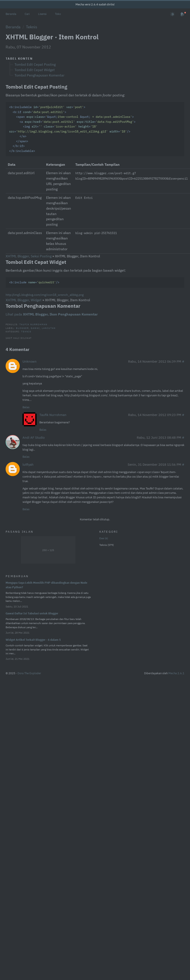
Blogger (22, 328)
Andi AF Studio (34, 437)
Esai (104, 538)
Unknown (30, 361)
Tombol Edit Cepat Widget (35, 70)
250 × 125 (48, 550)
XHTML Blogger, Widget (24, 300)
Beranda (11, 14)
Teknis (32, 27)
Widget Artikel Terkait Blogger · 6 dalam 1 (33, 640)
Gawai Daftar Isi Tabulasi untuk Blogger (32, 613)
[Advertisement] (134, 615)
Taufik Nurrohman (33, 324)
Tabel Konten (19, 59)
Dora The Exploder (29, 673)
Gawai (35, 328)
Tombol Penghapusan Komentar (39, 75)
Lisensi (42, 14)
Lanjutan (49, 328)
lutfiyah (28, 465)
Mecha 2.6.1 (176, 673)
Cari (27, 14)
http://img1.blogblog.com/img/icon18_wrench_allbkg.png (45, 295)
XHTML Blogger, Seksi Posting (29, 256)
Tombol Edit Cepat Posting (35, 64)
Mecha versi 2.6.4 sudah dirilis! (95, 4)
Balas (26, 407)
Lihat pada (52, 314)
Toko (58, 14)
